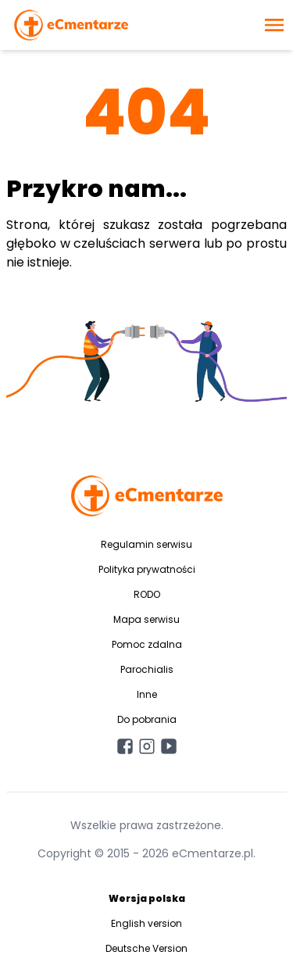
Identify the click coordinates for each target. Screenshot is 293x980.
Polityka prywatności (147, 569)
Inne (147, 694)
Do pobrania (147, 719)
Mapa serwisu (146, 619)
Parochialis (147, 669)
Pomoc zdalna (147, 644)
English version (146, 923)
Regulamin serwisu (146, 544)
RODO (147, 594)
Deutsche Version (146, 948)
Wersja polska (147, 898)
